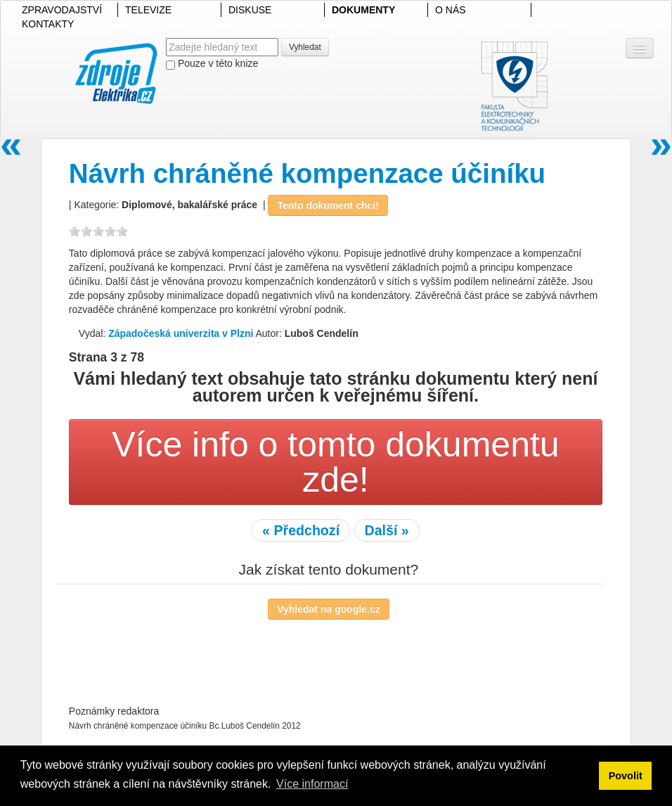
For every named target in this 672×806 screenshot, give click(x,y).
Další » (387, 530)
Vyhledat (305, 47)
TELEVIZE (148, 10)
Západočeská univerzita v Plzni (181, 333)
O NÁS (451, 10)
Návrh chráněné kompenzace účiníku (307, 173)
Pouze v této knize (212, 64)
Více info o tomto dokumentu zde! (335, 462)
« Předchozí (301, 530)
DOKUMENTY (363, 10)
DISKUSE (250, 10)
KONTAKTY (48, 24)
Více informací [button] (312, 784)
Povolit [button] (626, 776)
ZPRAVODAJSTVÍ (62, 10)
